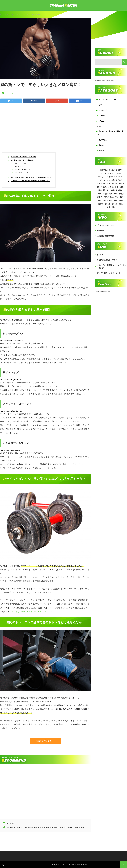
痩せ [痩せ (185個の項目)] (117, 197)
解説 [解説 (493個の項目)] (116, 200)
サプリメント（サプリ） (108, 99)
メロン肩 (24, 828)
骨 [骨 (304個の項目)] (113, 207)
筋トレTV (100, 255)
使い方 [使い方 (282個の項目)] (115, 184)
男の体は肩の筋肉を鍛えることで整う (22, 157)
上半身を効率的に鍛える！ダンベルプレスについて (33, 612)
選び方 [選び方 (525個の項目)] (101, 204)
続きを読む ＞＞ (46, 741)
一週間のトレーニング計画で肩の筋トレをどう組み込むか (29, 181)
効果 (35, 828)
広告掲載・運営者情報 (105, 236)
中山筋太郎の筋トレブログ (107, 260)
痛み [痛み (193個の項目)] (111, 197)
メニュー (17, 828)
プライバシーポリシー (105, 225)
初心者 (30, 828)
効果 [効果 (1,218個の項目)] (104, 187)
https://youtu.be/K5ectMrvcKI (10, 450)
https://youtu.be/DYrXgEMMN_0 (11, 341)
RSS (3, 865)
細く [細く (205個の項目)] (105, 200)
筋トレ (9, 14)
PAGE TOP (124, 865)
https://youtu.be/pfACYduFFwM (11, 411)
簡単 (61, 828)
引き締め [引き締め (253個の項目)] (119, 190)
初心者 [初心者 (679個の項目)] (122, 184)
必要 (39, 828)
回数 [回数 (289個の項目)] (122, 187)
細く (65, 828)
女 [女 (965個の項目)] (108, 190)
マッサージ (101, 126)
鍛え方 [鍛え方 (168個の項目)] (115, 204)
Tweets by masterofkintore (103, 291)
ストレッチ (103, 110)
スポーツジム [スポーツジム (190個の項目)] (115, 173)
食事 (82, 828)
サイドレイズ (17, 166)
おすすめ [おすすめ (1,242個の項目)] (103, 170)
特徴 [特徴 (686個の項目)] (106, 197)
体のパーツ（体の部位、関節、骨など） (110, 133)
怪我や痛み (103, 140)
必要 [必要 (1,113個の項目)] (100, 194)
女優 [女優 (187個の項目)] (112, 190)
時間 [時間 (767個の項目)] (116, 194)
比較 (52, 828)
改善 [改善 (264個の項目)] (105, 194)
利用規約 (100, 231)
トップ (2, 14)
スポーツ (102, 116)
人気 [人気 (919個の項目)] (109, 184)
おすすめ (10, 828)
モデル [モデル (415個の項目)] (118, 180)
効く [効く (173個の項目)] (99, 187)
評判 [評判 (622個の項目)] (121, 200)
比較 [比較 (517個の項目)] (121, 194)
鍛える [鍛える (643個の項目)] (108, 204)
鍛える (77, 828)
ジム (101, 105)
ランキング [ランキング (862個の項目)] (101, 184)
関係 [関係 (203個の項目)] (121, 204)
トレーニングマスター (67, 865)
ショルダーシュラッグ (20, 172)
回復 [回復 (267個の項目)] (117, 187)
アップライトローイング (21, 169)
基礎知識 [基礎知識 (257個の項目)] (102, 190)
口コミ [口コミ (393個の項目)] (110, 187)
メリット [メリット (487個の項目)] (103, 180)
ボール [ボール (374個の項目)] (111, 177)
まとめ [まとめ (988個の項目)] (111, 170)
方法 (43, 828)
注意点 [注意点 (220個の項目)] (100, 197)
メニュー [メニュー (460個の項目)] (119, 177)
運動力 (101, 151)
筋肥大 (56, 828)
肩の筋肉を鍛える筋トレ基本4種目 (21, 160)
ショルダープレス (18, 163)
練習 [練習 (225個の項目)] (110, 200)
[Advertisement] (46, 129)
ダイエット (103, 121)
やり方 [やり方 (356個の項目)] (118, 170)
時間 (47, 828)
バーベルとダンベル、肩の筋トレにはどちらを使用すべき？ (30, 177)
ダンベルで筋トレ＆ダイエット (109, 273)
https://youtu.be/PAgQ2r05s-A (10, 380)
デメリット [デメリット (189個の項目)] (103, 177)
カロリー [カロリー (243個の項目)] (104, 173)
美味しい (71, 828)
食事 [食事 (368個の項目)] (109, 207)
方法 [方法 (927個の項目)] (110, 194)
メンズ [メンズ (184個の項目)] (111, 180)
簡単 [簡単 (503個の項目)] (100, 200)
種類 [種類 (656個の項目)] (122, 197)
